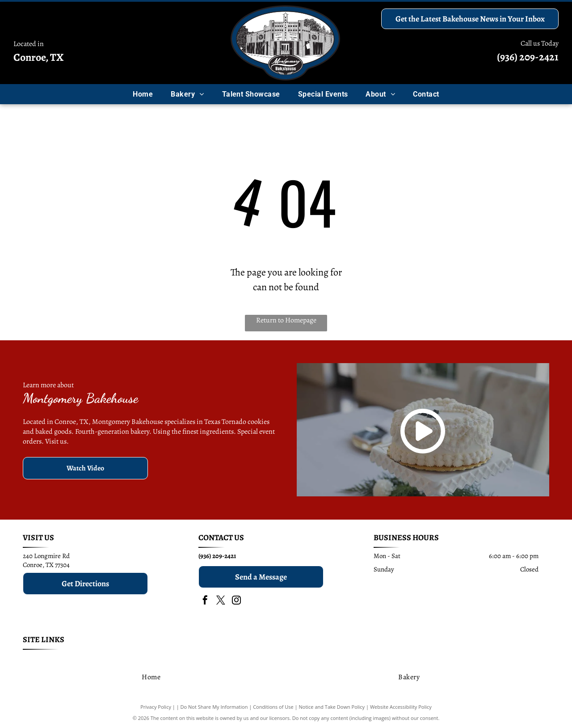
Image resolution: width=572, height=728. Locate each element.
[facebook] (205, 601)
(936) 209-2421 (528, 57)
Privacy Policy (156, 707)
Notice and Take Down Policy (332, 707)
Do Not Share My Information (214, 707)
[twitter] (221, 601)
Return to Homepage (286, 320)
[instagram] (236, 601)
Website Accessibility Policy (401, 707)
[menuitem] (143, 94)
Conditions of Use (273, 707)
